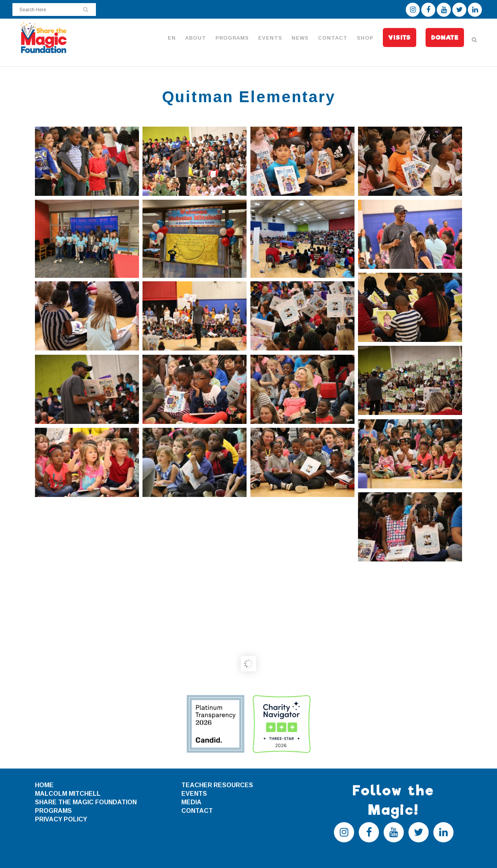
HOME (44, 785)
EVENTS (194, 794)
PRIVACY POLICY (61, 819)
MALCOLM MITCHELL (68, 794)
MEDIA (191, 802)
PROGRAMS (53, 811)
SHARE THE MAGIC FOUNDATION (86, 802)
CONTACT (197, 811)
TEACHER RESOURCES (217, 785)
